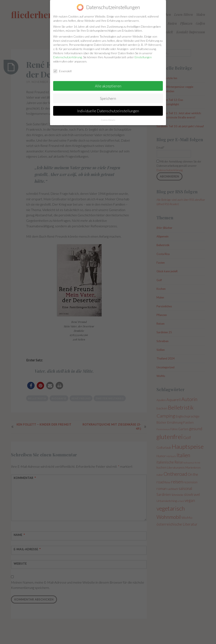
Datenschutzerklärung (67, 53)
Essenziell (62, 67)
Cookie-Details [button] (108, 116)
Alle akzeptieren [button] (108, 82)
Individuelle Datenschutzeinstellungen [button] (108, 106)
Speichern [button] (108, 94)
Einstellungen (143, 53)
